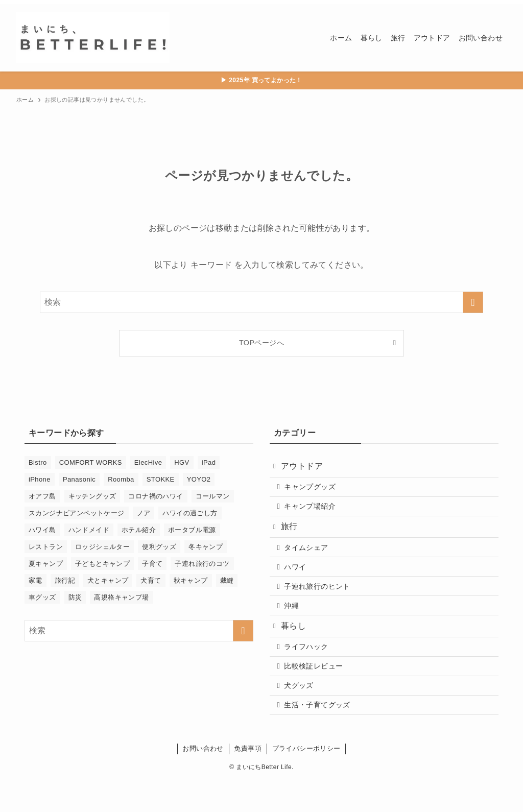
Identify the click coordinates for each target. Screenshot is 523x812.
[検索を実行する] (473, 302)
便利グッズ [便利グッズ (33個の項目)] (159, 547)
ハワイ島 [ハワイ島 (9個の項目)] (42, 530)
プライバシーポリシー (306, 780)
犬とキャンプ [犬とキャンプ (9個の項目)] (108, 580)
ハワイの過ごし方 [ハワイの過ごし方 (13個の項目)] (190, 513)
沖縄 (295, 624)
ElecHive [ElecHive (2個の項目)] (148, 462)
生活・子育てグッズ (321, 735)
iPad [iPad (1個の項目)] (209, 462)
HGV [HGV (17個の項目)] (182, 462)
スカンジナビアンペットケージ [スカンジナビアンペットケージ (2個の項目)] (77, 513)
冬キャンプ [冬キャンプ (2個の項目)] (206, 547)
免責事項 (248, 780)
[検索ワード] (261, 302)
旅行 (292, 535)
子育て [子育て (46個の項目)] (152, 564)
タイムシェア (310, 559)
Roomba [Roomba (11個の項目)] (121, 479)
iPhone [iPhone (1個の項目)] (40, 479)
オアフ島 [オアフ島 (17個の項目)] (42, 496)
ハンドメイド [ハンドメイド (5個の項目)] (89, 530)
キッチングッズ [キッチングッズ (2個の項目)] (92, 496)
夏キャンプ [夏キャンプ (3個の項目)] (46, 564)
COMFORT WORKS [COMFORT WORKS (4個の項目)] (91, 462)
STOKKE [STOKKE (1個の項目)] (161, 479)
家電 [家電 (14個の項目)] (35, 580)
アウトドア (305, 468)
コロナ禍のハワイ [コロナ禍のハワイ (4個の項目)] (156, 496)
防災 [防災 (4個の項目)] (75, 597)
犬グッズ (303, 714)
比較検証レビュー (317, 692)
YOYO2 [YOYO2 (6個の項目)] (199, 479)
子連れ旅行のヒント (321, 602)
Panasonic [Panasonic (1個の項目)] (79, 479)
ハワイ (299, 581)
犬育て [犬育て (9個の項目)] (151, 580)
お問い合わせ (203, 780)
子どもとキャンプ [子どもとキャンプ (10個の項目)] (102, 564)
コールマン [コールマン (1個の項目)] (213, 496)
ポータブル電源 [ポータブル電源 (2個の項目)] (192, 530)
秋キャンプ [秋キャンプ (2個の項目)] (191, 580)
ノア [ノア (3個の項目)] (144, 513)
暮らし (296, 647)
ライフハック (310, 670)
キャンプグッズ (314, 491)
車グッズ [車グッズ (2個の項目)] (42, 597)
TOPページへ (261, 343)
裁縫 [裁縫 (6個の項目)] (227, 580)
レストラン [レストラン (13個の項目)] (46, 547)
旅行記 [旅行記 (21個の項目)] (65, 580)
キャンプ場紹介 (314, 513)
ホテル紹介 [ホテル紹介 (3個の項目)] (139, 530)
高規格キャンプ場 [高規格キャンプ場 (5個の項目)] (121, 597)
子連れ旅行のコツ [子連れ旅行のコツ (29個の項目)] (202, 564)
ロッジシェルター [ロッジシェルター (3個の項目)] (102, 547)
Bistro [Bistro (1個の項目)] (38, 462)
